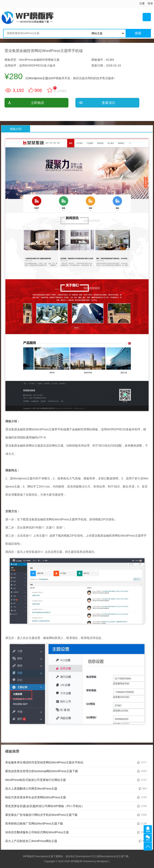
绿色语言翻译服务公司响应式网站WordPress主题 (37, 832)
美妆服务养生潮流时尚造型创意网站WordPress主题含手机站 (44, 762)
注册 (142, 3)
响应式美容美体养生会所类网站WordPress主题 (36, 797)
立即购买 (38, 103)
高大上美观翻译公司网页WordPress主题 (31, 789)
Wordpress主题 (38, 78)
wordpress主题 (45, 856)
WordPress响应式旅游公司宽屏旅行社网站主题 (36, 780)
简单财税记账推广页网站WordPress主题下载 (34, 824)
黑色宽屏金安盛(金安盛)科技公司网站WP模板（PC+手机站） (45, 806)
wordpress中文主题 (89, 856)
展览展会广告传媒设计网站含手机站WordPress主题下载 (41, 815)
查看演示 (108, 103)
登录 (150, 3)
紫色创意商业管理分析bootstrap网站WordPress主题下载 (42, 771)
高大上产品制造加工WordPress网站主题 (31, 841)
